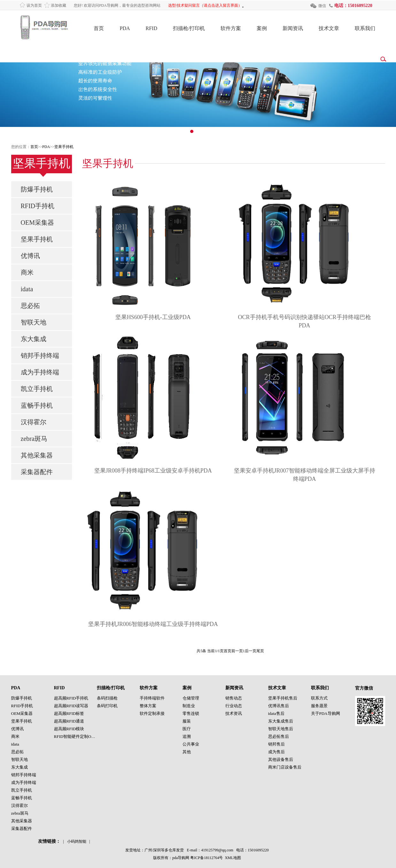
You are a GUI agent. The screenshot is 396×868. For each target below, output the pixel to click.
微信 (322, 6)
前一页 (237, 651)
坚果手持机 (64, 147)
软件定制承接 (152, 713)
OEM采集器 (37, 223)
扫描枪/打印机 (189, 28)
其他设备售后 (281, 759)
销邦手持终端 (40, 356)
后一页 (251, 651)
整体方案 (148, 706)
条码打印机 (107, 706)
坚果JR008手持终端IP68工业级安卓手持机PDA (153, 471)
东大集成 (34, 339)
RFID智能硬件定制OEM (76, 736)
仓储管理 (191, 698)
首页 (99, 28)
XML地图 (233, 858)
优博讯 (30, 256)
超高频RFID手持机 (71, 698)
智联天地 (34, 322)
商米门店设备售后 (285, 767)
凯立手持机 (37, 389)
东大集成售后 (281, 721)
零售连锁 (191, 713)
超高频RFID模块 (69, 729)
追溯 (187, 736)
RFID (151, 28)
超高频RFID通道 (69, 721)
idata (27, 289)
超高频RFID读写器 (71, 706)
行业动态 (234, 706)
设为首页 (34, 5)
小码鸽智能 (77, 841)
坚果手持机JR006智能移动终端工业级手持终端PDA (153, 624)
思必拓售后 (279, 736)
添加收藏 (58, 5)
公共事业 (191, 744)
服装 (187, 721)
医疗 (187, 729)
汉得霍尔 (34, 422)
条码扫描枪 (107, 698)
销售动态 (234, 698)
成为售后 (276, 752)
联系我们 (365, 28)
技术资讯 (234, 713)
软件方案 (231, 28)
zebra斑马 (34, 439)
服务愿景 (319, 706)
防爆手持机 (37, 189)
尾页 (260, 651)
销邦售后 (276, 744)
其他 (187, 752)
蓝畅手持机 (37, 405)
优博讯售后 (279, 706)
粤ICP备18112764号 (206, 858)
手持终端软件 (152, 698)
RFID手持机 (38, 206)
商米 (27, 272)
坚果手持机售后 (283, 698)
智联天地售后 (281, 729)
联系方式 (319, 698)
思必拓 (30, 306)
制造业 (189, 706)
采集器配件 (37, 472)
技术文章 (329, 28)
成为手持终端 (40, 372)
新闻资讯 (293, 28)
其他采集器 (37, 455)
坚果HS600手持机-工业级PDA (153, 317)
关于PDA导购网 (326, 713)
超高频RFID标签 (69, 713)
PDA (125, 28)
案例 (262, 28)
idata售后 (276, 713)
